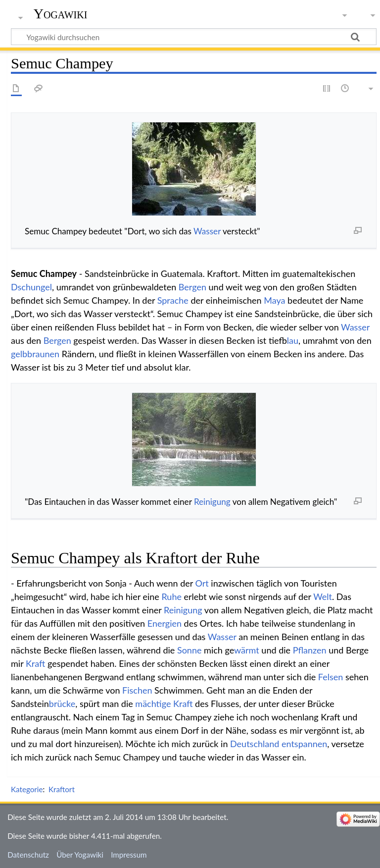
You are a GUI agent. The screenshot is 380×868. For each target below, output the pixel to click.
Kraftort (62, 789)
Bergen (192, 287)
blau (293, 340)
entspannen (304, 744)
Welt (323, 597)
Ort (202, 583)
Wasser (207, 231)
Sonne (190, 650)
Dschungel (31, 287)
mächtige (153, 704)
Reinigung (212, 502)
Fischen (137, 690)
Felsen (331, 677)
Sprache (173, 300)
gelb (19, 354)
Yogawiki (61, 14)
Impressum (129, 855)
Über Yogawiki (80, 855)
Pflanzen (310, 650)
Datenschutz (28, 855)
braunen (43, 354)
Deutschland (255, 744)
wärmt (247, 650)
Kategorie (27, 789)
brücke (62, 704)
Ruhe (171, 597)
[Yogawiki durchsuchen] (194, 37)
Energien (165, 623)
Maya (274, 300)
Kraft (35, 663)
